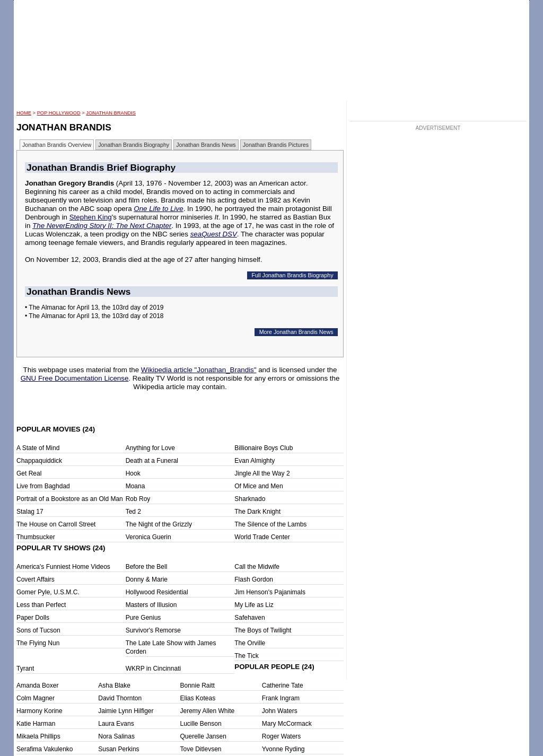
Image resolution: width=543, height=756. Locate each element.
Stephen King (91, 217)
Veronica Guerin (148, 537)
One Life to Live (158, 209)
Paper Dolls (33, 618)
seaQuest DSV (214, 234)
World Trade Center (262, 537)
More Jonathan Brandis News (296, 332)
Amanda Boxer (37, 685)
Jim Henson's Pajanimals (270, 592)
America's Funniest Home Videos (63, 567)
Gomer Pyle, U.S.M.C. (48, 592)
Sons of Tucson (38, 630)
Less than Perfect (41, 605)
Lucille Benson (201, 724)
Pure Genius (143, 618)
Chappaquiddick (39, 461)
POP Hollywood (59, 113)
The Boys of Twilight (263, 630)
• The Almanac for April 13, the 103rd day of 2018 (94, 316)
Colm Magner (36, 698)
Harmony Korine (40, 711)
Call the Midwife (257, 567)
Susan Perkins (119, 749)
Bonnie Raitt (198, 685)
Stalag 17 (30, 512)
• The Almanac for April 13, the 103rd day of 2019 (94, 307)
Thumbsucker (36, 537)
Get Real (29, 473)
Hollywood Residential (157, 592)
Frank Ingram (281, 698)
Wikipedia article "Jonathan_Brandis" (199, 370)
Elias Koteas (198, 698)
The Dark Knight (257, 512)
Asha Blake (114, 685)
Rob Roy (138, 499)
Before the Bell (147, 567)
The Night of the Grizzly (159, 524)
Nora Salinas (116, 736)
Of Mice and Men (259, 486)
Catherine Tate (283, 685)
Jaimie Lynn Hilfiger (126, 711)
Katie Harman (36, 724)
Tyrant (25, 669)
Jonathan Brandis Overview (57, 145)
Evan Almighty (255, 461)
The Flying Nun (38, 643)
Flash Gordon (254, 579)
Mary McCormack (287, 724)
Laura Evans (116, 724)
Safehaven (249, 618)
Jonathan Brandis (111, 113)
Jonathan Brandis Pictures (276, 145)
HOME (24, 113)
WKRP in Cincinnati (153, 669)
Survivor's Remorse (153, 630)
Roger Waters (282, 736)
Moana (135, 486)
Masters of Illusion (151, 605)
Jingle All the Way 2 (262, 473)
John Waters (280, 711)
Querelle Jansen (203, 736)
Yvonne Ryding (283, 749)
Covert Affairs (36, 579)
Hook (133, 473)
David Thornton (120, 698)
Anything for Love (150, 448)
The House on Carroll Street (56, 524)
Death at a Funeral (152, 461)
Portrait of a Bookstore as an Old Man (70, 499)
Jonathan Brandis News (206, 145)
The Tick (246, 656)
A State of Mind (38, 448)
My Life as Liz (254, 605)
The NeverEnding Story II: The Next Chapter (102, 226)
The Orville (250, 643)
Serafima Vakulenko (45, 749)
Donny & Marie (147, 579)
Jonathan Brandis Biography (134, 145)
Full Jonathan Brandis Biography (292, 275)
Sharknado (250, 499)
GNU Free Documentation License (75, 378)
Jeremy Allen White (208, 711)
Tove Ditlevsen (201, 749)
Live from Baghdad (43, 486)
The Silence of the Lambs (270, 524)
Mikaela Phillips (38, 736)
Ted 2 (133, 512)
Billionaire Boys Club (264, 448)
